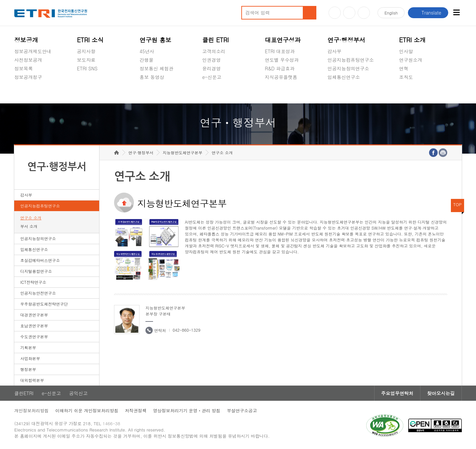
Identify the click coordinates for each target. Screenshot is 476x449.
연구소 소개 (31, 218)
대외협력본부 (32, 380)
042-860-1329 (186, 330)
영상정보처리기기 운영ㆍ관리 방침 (187, 411)
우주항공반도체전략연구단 (44, 304)
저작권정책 (136, 411)
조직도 (406, 77)
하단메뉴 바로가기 (0, 0)
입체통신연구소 (344, 77)
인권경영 (212, 60)
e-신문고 (212, 77)
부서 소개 (29, 226)
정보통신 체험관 (157, 68)
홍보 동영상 (152, 77)
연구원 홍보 (155, 40)
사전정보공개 (28, 60)
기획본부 (28, 347)
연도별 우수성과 (282, 60)
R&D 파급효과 (280, 68)
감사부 (335, 51)
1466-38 (111, 423)
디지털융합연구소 (36, 271)
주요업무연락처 (397, 393)
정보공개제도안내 (33, 51)
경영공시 (23, 93)
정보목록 (23, 68)
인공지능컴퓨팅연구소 (351, 60)
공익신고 (212, 93)
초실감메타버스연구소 (351, 93)
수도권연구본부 (34, 337)
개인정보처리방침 (31, 411)
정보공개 (26, 40)
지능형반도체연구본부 (182, 152)
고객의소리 (214, 51)
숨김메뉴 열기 (18, 85)
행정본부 (28, 369)
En (391, 13)
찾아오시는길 (441, 393)
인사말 (406, 51)
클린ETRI (24, 393)
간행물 (146, 60)
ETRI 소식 (90, 40)
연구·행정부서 (346, 40)
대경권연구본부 (34, 315)
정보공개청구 (28, 77)
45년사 (147, 51)
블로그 (349, 13)
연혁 (404, 68)
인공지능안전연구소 (38, 293)
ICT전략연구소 (33, 282)
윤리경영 (212, 68)
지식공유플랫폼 (281, 77)
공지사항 (86, 51)
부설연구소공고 (242, 411)
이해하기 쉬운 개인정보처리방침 (87, 411)
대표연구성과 (283, 40)
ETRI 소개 (412, 40)
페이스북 (364, 13)
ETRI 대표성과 (280, 51)
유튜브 (335, 13)
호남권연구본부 (34, 326)
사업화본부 (30, 358)
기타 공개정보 (414, 93)
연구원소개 (411, 60)
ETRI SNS (87, 68)
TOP (457, 204)
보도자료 (86, 60)
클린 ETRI (216, 40)
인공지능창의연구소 (348, 68)
